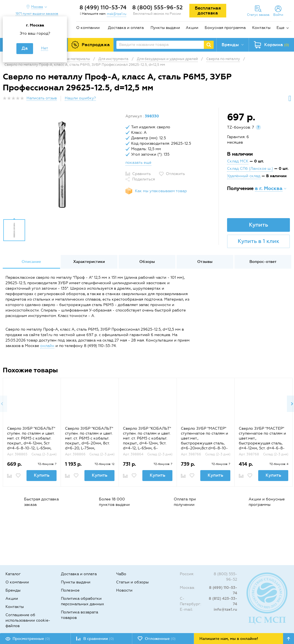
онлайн (47, 346)
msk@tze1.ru (117, 14)
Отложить (175, 174)
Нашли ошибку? (80, 98)
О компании (88, 28)
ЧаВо (121, 574)
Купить (258, 225)
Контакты (261, 28)
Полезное (70, 590)
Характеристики (89, 262)
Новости (124, 590)
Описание (31, 262)
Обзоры (147, 262)
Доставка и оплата (126, 28)
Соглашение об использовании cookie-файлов (28, 620)
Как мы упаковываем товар (161, 191)
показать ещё (138, 163)
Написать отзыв (42, 98)
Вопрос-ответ (263, 262)
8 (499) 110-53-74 (103, 7)
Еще (280, 28)
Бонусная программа (225, 28)
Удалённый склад (244, 176)
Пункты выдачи (165, 28)
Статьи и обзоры (132, 582)
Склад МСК (238, 161)
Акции (192, 28)
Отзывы (205, 262)
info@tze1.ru (225, 609)
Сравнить (142, 174)
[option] (62, 165)
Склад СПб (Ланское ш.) (250, 169)
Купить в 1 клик (258, 241)
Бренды (13, 590)
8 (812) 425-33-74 (223, 601)
